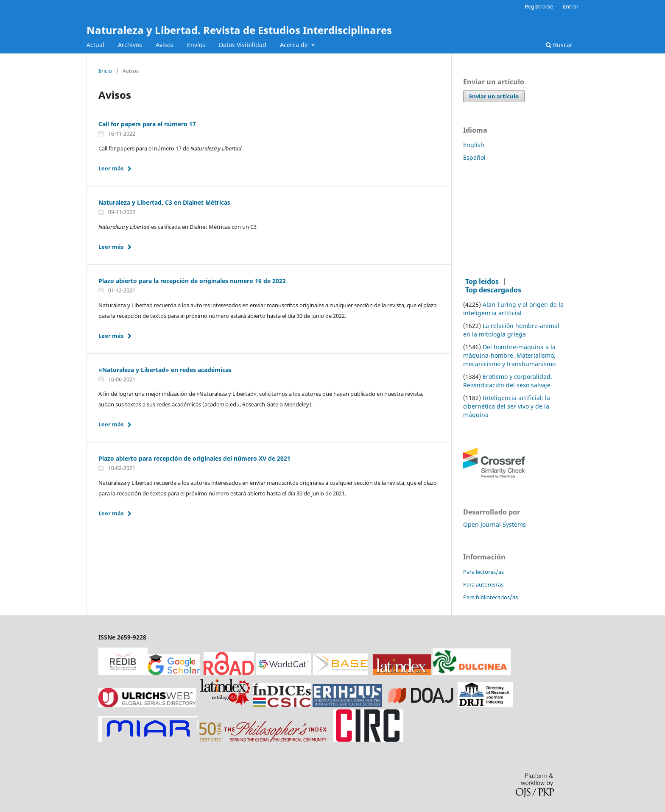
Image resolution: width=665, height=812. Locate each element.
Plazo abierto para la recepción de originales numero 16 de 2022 (192, 281)
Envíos (196, 45)
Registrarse (539, 6)
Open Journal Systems (495, 524)
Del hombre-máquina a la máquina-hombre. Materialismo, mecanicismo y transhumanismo (509, 355)
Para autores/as (483, 584)
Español (474, 157)
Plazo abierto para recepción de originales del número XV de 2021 (194, 458)
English (474, 145)
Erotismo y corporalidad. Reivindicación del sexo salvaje (508, 381)
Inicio (105, 71)
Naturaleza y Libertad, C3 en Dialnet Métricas (164, 202)
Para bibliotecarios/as (490, 597)
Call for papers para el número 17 (147, 124)
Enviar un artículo (494, 96)
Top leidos (482, 281)
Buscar (559, 45)
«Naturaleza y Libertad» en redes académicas (165, 370)
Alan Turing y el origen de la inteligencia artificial (513, 309)
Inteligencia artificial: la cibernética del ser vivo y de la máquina (507, 406)
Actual (95, 45)
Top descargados (493, 290)
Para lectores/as (483, 572)
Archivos (130, 45)
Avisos (165, 45)
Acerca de (295, 45)
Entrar (571, 6)
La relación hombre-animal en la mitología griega (511, 330)
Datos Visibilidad (243, 45)
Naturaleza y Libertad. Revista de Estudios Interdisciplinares (239, 30)
